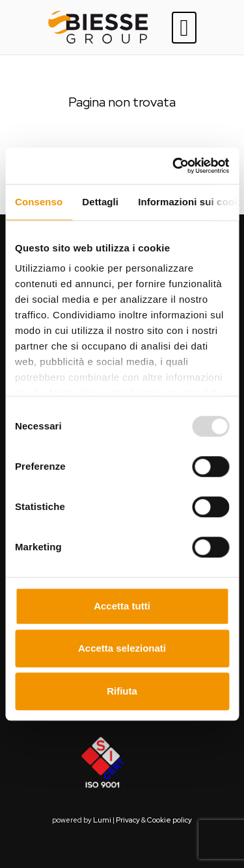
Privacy (128, 820)
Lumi (102, 820)
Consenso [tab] (39, 202)
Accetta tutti (122, 606)
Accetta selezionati (122, 648)
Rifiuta (122, 691)
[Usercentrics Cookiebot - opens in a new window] (174, 166)
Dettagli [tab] (100, 202)
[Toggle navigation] (184, 28)
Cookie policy (169, 820)
